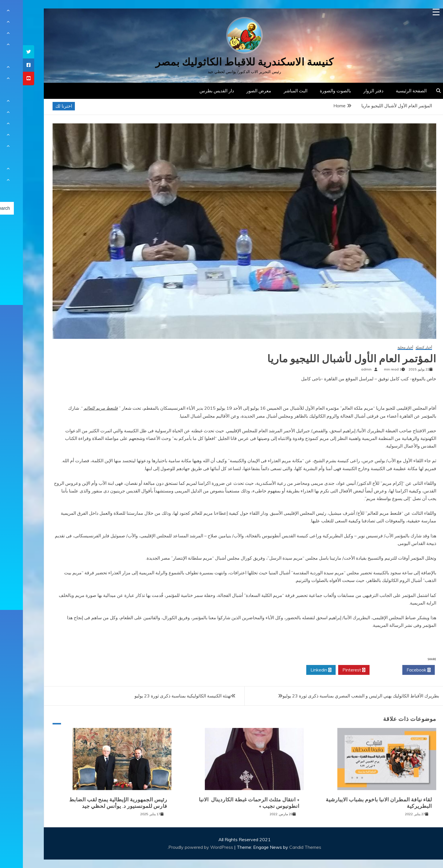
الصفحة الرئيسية (388, 91)
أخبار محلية (382, 347)
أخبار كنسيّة (401, 347)
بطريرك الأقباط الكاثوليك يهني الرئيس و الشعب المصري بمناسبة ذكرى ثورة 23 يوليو (338, 696)
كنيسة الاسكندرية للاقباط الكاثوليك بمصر (222, 62)
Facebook (396, 670)
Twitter (363, 670)
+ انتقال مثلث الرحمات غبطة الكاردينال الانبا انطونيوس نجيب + (226, 803)
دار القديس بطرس (194, 91)
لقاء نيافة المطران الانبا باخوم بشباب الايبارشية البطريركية (356, 803)
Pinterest (331, 670)
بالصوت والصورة (312, 91)
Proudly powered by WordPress (178, 847)
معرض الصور (236, 91)
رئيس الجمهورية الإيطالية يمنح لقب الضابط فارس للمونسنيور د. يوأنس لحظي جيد (95, 803)
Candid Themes (282, 847)
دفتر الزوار (350, 91)
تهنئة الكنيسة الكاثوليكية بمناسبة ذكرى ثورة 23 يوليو (160, 696)
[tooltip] (6, 52)
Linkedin (298, 670)
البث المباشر (273, 91)
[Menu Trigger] (413, 12)
